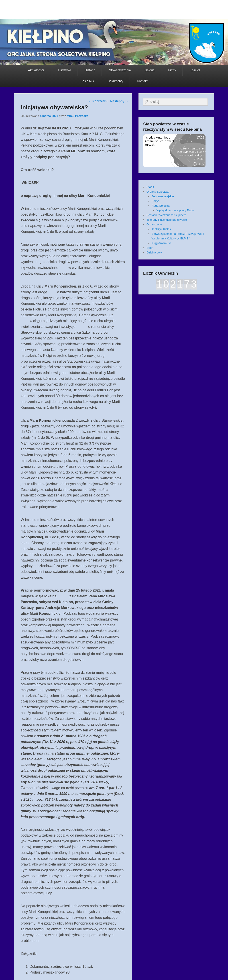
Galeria (150, 70)
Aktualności (36, 70)
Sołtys (156, 201)
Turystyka (64, 70)
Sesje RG (87, 81)
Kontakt (142, 81)
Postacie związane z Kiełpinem (166, 215)
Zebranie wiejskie (163, 196)
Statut (150, 187)
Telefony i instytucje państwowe (167, 220)
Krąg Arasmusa (162, 243)
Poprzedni (98, 101)
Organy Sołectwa (158, 192)
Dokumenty (115, 81)
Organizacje (154, 224)
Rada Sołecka (161, 206)
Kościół (195, 70)
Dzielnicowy (154, 252)
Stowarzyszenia (120, 70)
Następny (119, 101)
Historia (90, 70)
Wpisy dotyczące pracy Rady (175, 210)
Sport (150, 248)
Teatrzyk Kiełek (161, 229)
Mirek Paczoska (78, 116)
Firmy (172, 70)
